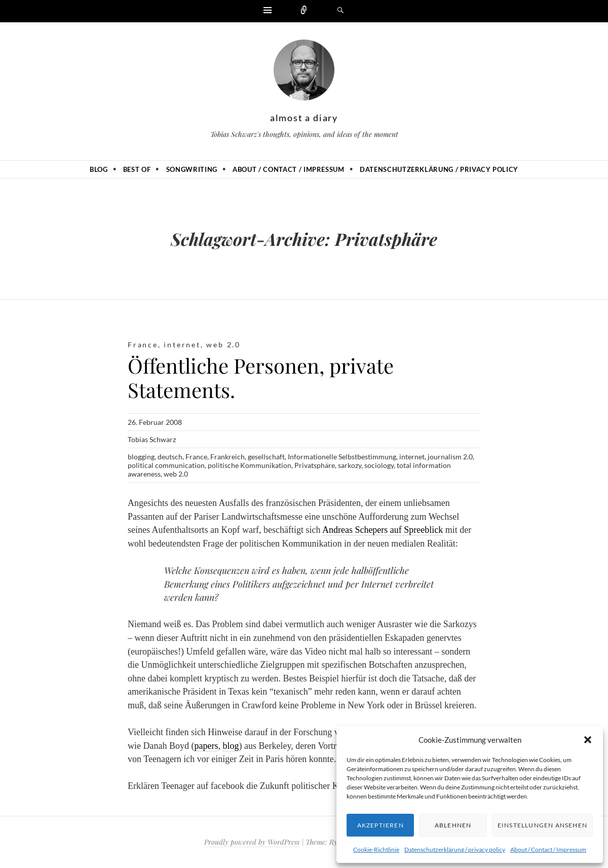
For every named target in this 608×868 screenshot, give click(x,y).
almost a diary (304, 118)
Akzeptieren (381, 825)
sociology (379, 465)
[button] (588, 740)
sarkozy (350, 465)
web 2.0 (223, 345)
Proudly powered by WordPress (252, 842)
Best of (137, 169)
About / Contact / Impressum (548, 849)
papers (206, 746)
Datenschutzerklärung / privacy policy (455, 849)
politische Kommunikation (250, 465)
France (143, 345)
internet (182, 345)
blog (231, 746)
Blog (99, 169)
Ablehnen (453, 825)
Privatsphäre (315, 465)
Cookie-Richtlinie (376, 849)
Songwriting (192, 169)
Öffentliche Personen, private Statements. (261, 377)
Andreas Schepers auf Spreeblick (383, 530)
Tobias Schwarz (152, 439)
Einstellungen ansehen (542, 825)
